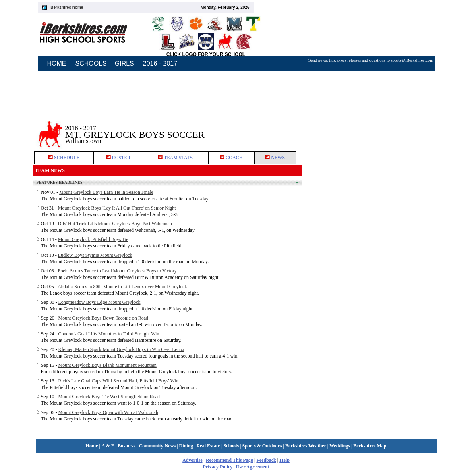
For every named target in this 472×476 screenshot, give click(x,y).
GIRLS (124, 63)
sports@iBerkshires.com (412, 60)
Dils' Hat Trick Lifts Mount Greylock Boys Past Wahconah (115, 224)
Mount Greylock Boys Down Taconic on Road (104, 318)
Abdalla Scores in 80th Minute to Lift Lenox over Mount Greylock (122, 287)
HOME (57, 63)
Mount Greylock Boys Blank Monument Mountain (108, 365)
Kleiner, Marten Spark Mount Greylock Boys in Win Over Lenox (121, 349)
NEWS (278, 158)
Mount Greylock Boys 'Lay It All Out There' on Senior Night (117, 208)
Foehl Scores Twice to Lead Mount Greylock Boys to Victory (117, 271)
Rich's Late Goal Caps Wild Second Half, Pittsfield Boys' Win (118, 381)
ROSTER (121, 158)
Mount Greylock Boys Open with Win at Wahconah (108, 412)
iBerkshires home (66, 7)
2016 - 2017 (160, 63)
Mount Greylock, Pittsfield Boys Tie (93, 239)
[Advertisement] (371, 129)
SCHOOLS (91, 63)
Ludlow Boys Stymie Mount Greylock (95, 255)
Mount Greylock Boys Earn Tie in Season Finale (106, 192)
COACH (234, 158)
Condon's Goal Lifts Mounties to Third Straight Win (109, 334)
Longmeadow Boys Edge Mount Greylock (99, 302)
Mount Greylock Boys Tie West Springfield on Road (109, 397)
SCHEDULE (67, 158)
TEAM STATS (178, 158)
